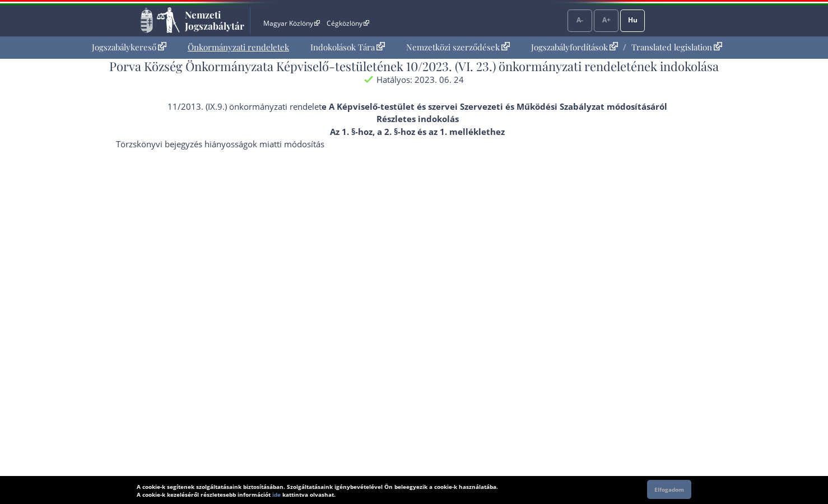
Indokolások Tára (348, 47)
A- (580, 20)
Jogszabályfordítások (575, 47)
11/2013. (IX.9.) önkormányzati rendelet (245, 106)
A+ (606, 20)
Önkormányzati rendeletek (238, 47)
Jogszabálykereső (129, 47)
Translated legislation (677, 47)
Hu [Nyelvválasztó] (633, 20)
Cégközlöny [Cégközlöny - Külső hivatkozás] (348, 23)
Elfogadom (669, 489)
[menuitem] (129, 47)
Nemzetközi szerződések (458, 47)
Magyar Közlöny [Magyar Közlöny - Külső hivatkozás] (292, 23)
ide (276, 494)
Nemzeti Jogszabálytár (215, 20)
